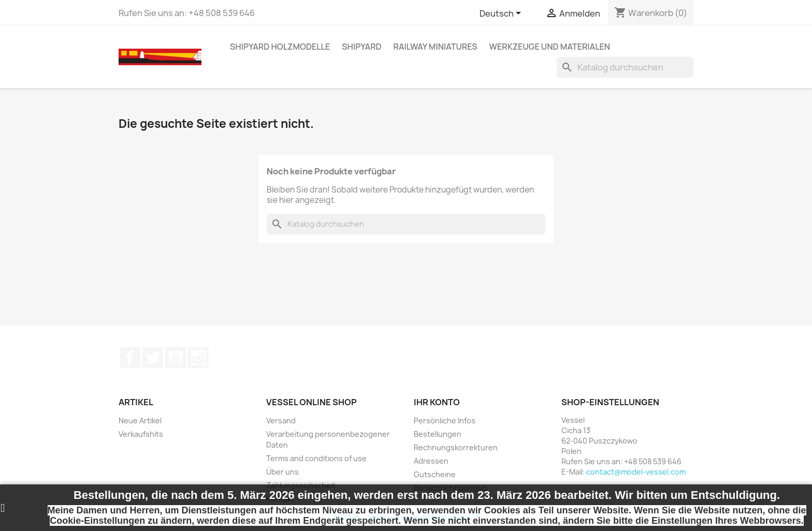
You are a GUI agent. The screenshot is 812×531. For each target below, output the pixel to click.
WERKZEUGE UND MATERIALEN (550, 47)
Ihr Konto (437, 402)
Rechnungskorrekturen (456, 447)
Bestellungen (438, 434)
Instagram (198, 358)
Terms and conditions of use (316, 458)
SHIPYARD (361, 47)
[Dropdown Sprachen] (502, 14)
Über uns (282, 472)
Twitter (153, 358)
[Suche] (625, 67)
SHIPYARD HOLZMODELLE (280, 47)
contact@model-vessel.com (636, 472)
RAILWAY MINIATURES (436, 47)
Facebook (130, 358)
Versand (281, 421)
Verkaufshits (141, 434)
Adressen (431, 461)
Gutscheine (435, 474)
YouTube (176, 358)
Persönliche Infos (445, 421)
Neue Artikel (140, 421)
